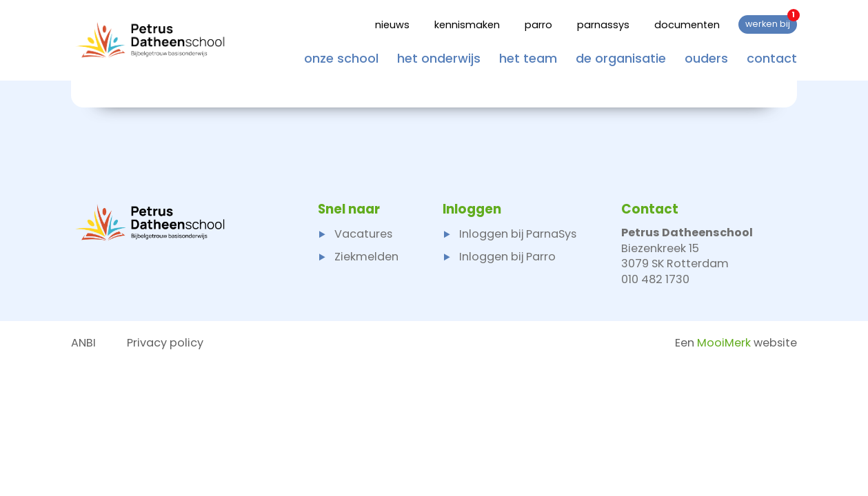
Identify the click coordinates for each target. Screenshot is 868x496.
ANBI (83, 343)
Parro (538, 24)
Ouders (706, 58)
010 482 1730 (655, 279)
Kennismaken (467, 24)
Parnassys (603, 24)
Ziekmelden (358, 257)
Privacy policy (165, 343)
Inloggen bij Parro (499, 257)
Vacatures (355, 234)
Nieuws (392, 24)
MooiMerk (724, 343)
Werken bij (771, 22)
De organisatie (621, 58)
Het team (528, 58)
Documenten (687, 24)
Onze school (341, 58)
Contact (772, 58)
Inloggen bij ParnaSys (509, 234)
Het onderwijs (439, 58)
